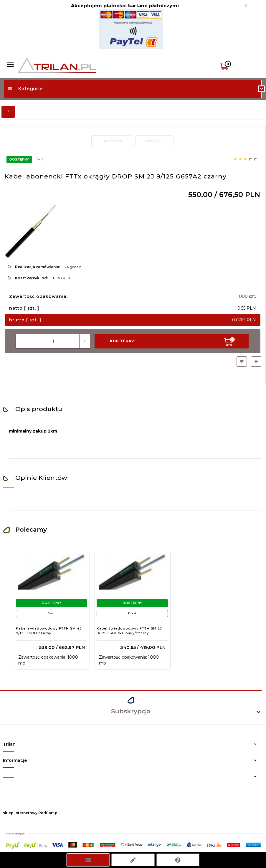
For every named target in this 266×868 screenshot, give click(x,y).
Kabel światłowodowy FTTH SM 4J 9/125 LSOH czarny (49, 631)
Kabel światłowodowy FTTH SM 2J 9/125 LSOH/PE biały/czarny (129, 631)
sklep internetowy (20, 813)
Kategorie (25, 89)
